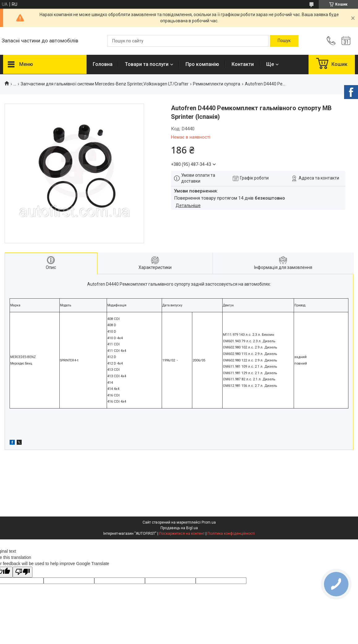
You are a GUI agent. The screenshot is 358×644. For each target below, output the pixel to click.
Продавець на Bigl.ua (179, 528)
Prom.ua (209, 522)
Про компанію (202, 64)
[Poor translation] (23, 572)
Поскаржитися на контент (182, 534)
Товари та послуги (147, 64)
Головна (103, 64)
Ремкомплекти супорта (217, 84)
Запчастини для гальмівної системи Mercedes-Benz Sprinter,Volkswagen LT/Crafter (105, 84)
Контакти (243, 64)
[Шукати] (284, 41)
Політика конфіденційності (231, 534)
